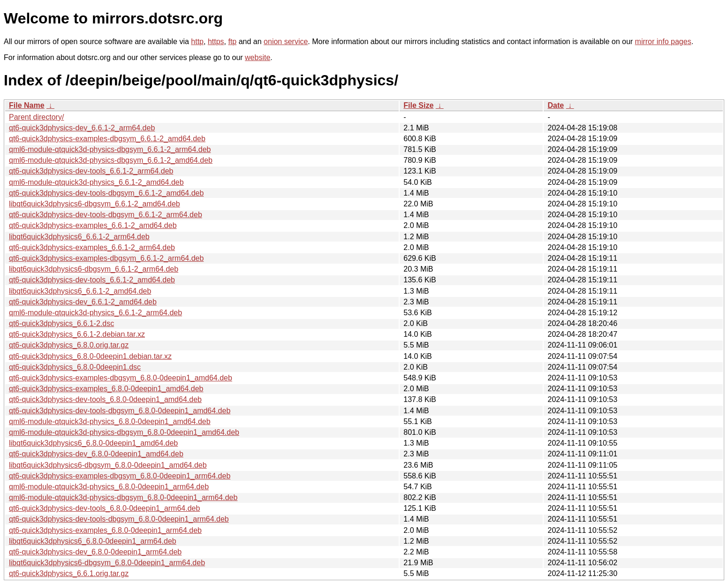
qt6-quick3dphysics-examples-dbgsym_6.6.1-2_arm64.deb (106, 258)
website (258, 57)
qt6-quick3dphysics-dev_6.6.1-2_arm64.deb (82, 128)
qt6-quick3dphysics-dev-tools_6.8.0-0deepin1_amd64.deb (105, 399)
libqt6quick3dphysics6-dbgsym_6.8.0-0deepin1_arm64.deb (107, 563)
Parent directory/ (36, 117)
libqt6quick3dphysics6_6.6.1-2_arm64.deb (79, 237)
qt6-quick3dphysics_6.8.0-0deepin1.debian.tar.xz (90, 356)
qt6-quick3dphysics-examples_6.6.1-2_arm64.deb (92, 247)
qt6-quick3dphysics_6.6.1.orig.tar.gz (69, 573)
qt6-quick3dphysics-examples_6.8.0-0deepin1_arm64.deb (105, 530)
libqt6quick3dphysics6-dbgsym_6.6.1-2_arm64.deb (94, 269)
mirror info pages (663, 42)
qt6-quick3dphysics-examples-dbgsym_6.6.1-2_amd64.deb (107, 139)
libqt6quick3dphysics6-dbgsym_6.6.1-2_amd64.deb (95, 204)
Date (556, 105)
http (197, 42)
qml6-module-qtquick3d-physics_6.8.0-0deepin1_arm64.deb (109, 487)
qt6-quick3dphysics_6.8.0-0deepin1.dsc (75, 367)
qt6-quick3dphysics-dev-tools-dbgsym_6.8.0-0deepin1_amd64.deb (120, 411)
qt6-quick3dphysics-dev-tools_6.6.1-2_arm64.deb (91, 171)
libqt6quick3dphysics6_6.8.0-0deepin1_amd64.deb (93, 443)
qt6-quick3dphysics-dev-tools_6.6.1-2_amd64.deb (92, 280)
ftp (232, 42)
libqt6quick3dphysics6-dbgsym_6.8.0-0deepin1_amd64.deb (108, 465)
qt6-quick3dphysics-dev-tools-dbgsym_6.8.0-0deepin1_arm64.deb (119, 519)
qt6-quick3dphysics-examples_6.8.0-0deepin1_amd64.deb (106, 389)
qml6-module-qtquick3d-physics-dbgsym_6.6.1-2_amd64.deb (111, 160)
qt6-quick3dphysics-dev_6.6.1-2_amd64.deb (83, 302)
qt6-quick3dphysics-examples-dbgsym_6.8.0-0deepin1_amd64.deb (121, 378)
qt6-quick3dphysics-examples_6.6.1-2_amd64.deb (93, 225)
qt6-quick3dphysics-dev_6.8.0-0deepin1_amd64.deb (96, 454)
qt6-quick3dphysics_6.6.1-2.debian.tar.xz (77, 334)
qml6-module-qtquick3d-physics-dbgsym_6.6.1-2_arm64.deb (110, 149)
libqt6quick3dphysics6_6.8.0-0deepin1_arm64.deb (93, 541)
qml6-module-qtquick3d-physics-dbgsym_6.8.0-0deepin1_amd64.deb (124, 432)
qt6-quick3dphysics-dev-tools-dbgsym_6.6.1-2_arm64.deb (106, 215)
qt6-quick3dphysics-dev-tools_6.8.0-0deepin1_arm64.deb (104, 508)
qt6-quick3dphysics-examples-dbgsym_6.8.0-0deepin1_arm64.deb (120, 476)
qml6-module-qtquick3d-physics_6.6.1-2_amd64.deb (96, 182)
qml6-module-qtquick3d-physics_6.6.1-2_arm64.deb (95, 313)
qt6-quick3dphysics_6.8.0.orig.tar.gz (69, 345)
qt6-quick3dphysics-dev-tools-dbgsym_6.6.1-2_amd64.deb (106, 193)
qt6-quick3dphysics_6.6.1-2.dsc (61, 323)
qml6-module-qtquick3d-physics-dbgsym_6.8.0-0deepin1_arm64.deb (123, 497)
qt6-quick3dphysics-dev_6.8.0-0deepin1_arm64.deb (95, 552)
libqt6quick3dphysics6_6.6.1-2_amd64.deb (80, 291)
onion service (286, 42)
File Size (418, 105)
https (216, 42)
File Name (27, 105)
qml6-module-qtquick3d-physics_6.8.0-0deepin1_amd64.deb (110, 421)
